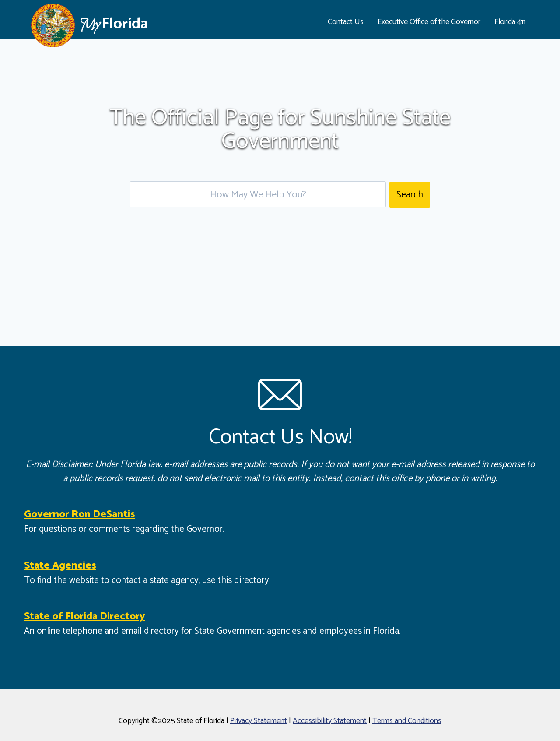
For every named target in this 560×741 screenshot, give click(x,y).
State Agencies (60, 566)
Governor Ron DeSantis (80, 514)
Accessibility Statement (330, 721)
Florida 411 (510, 22)
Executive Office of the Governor (429, 22)
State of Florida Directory (85, 616)
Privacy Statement (259, 721)
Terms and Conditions (407, 721)
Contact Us (346, 22)
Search (410, 195)
